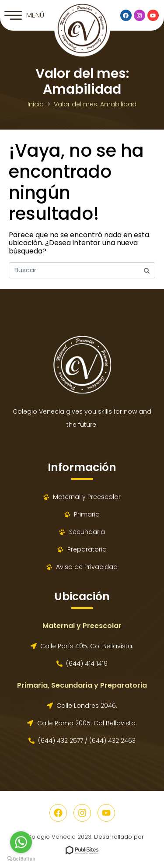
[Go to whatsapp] (21, 842)
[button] (24, 15)
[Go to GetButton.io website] (21, 859)
